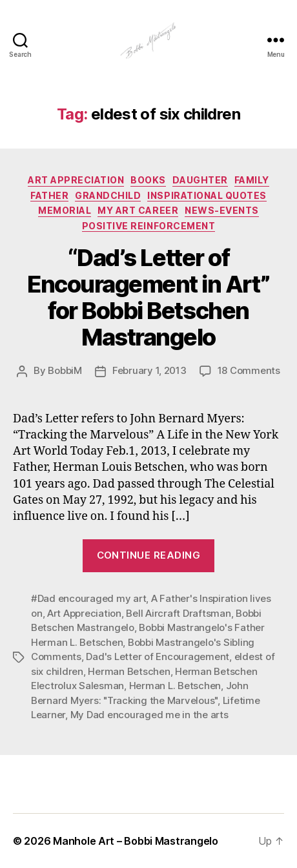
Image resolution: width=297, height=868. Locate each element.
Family (252, 180)
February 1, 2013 (149, 370)
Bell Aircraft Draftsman (178, 613)
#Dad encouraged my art (88, 598)
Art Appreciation (76, 180)
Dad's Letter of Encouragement (158, 656)
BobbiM (65, 370)
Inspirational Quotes (207, 195)
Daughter (200, 180)
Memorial (65, 210)
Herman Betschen (129, 671)
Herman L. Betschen (175, 686)
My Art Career (138, 210)
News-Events (222, 210)
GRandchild (108, 195)
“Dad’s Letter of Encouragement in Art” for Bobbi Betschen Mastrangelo (148, 297)
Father (49, 195)
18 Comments (249, 370)
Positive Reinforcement (148, 226)
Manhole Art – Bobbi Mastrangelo (136, 841)
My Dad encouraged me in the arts (149, 715)
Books (148, 180)
